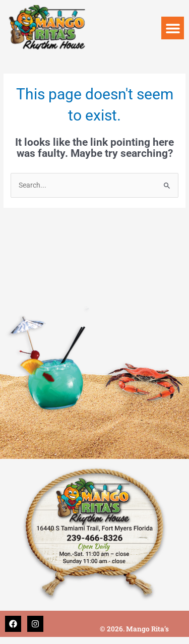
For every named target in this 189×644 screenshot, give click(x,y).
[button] (173, 28)
